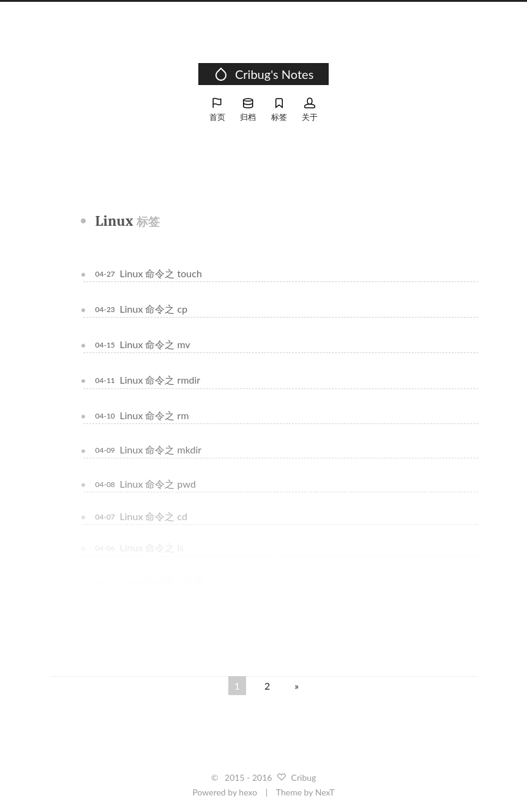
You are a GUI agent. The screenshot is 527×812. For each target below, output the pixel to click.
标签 (279, 110)
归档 (248, 110)
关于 (310, 110)
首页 (217, 110)
